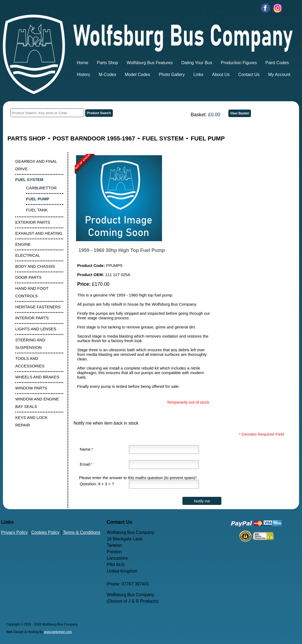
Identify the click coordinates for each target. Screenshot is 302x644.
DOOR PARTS (28, 277)
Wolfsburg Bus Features (150, 63)
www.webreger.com (58, 632)
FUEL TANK (37, 210)
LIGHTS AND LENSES (36, 329)
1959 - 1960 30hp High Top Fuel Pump (122, 250)
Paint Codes (277, 63)
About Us (221, 75)
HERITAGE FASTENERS (38, 307)
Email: (86, 464)
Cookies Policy (46, 532)
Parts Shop (107, 63)
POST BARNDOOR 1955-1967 (94, 138)
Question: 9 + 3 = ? (97, 484)
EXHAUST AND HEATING (39, 233)
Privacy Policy (15, 532)
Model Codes (137, 75)
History (84, 75)
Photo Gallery (172, 75)
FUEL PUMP (208, 138)
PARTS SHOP (26, 138)
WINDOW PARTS (31, 388)
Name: (87, 449)
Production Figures (239, 63)
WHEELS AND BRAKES (37, 377)
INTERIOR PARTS (32, 318)
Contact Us (249, 75)
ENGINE (23, 244)
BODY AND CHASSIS (35, 266)
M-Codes (108, 75)
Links (198, 75)
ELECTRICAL (28, 255)
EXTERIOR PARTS (33, 222)
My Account (279, 75)
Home (83, 63)
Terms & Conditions (82, 532)
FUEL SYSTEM (163, 138)
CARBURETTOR (41, 188)
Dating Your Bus (197, 63)
